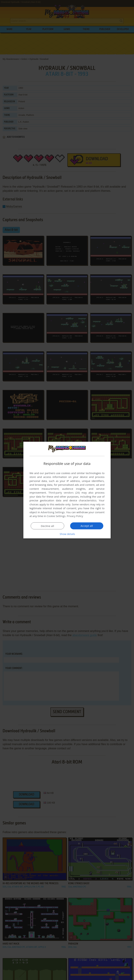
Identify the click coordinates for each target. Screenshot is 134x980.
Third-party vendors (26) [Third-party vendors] (64, 493)
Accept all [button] (87, 526)
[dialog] (67, 490)
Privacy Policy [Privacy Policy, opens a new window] (75, 516)
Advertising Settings (53, 512)
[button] (67, 534)
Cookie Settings (56, 516)
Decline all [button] (47, 526)
